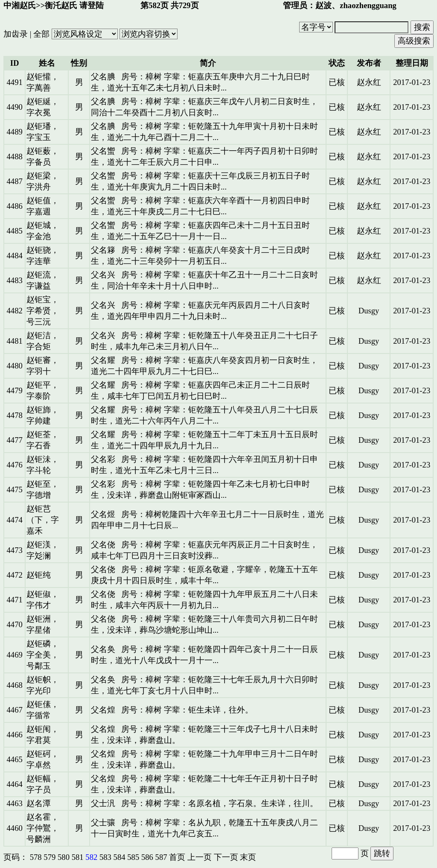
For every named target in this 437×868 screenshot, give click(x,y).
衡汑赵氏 (61, 5)
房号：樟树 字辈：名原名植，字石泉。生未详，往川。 (220, 803)
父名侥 (103, 545)
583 (105, 857)
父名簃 (103, 250)
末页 (248, 857)
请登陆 (92, 5)
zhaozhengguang (368, 5)
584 (119, 857)
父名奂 (103, 649)
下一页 (226, 857)
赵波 (323, 5)
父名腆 (103, 77)
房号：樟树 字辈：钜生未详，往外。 (187, 710)
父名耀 (103, 360)
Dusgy (369, 311)
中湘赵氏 (20, 5)
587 (161, 857)
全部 (41, 34)
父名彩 (103, 459)
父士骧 (103, 823)
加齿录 (16, 34)
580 (64, 857)
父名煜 (103, 514)
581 (78, 857)
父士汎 (103, 803)
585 (133, 857)
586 (147, 857)
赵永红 (369, 82)
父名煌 (103, 710)
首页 (177, 857)
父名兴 (103, 275)
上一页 (200, 857)
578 (36, 857)
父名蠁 (103, 151)
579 (50, 857)
